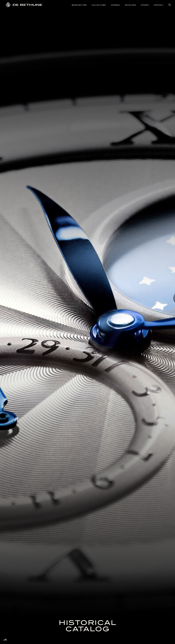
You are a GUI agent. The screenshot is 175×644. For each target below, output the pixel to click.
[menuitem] (79, 5)
